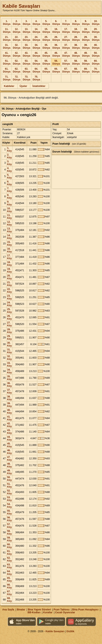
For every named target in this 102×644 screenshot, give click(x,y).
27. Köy (10, 324)
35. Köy (10, 378)
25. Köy (10, 311)
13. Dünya (27, 31)
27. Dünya (66, 38)
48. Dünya (76, 54)
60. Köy (10, 546)
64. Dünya (36, 70)
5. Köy (10, 176)
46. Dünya (56, 54)
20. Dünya (96, 31)
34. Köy (10, 371)
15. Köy (10, 244)
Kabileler (9, 86)
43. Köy (10, 432)
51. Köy (10, 485)
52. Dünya (17, 62)
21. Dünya (7, 38)
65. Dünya (46, 70)
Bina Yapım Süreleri (39, 610)
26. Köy (10, 317)
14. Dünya (36, 31)
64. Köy (10, 573)
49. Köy (10, 472)
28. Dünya (76, 38)
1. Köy (10, 149)
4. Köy (10, 170)
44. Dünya (36, 54)
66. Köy (10, 586)
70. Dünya (96, 70)
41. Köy (10, 418)
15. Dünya (46, 31)
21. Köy (10, 284)
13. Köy (10, 230)
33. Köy (10, 364)
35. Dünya (46, 46)
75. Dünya (36, 78)
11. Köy (10, 217)
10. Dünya (96, 23)
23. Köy (10, 297)
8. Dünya (76, 23)
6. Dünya (56, 23)
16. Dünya (56, 31)
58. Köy (10, 532)
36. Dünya (56, 46)
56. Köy (10, 519)
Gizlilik (70, 631)
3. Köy (10, 163)
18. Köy (10, 264)
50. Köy (10, 479)
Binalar (21, 610)
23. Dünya (27, 38)
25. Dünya (46, 38)
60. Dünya (96, 62)
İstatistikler (39, 86)
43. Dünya (27, 54)
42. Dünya (17, 54)
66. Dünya (56, 70)
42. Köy (10, 425)
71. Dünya (7, 78)
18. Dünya (76, 31)
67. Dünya (66, 70)
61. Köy (10, 553)
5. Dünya (46, 23)
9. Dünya (86, 23)
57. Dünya (66, 62)
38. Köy (10, 398)
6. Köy (10, 183)
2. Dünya (17, 23)
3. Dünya (27, 23)
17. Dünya (66, 31)
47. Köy (10, 459)
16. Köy (10, 250)
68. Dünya (76, 70)
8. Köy (10, 196)
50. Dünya (96, 54)
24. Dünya (36, 38)
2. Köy (10, 156)
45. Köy (10, 445)
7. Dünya (66, 23)
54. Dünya (36, 62)
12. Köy (10, 223)
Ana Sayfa (8, 610)
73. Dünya (27, 78)
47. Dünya (66, 54)
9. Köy (10, 203)
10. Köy (10, 210)
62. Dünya (17, 70)
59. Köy (10, 539)
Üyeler (23, 86)
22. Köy (10, 291)
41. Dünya (7, 54)
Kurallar (48, 612)
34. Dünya (36, 46)
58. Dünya (76, 62)
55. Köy (10, 512)
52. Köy (10, 492)
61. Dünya (7, 70)
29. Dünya (86, 38)
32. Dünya (17, 46)
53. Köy (10, 499)
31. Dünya (7, 46)
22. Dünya (17, 38)
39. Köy (10, 405)
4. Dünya (36, 23)
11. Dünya (7, 31)
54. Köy (10, 506)
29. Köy (10, 338)
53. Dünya (27, 62)
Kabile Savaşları (21, 6)
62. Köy (10, 559)
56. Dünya (56, 62)
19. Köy (10, 270)
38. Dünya (76, 46)
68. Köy (10, 600)
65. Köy (10, 579)
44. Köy (10, 438)
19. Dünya (86, 31)
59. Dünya (86, 62)
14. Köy (10, 237)
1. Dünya (7, 23)
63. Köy (10, 566)
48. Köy (10, 465)
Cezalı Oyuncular (65, 612)
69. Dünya (86, 70)
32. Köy (10, 358)
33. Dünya (27, 46)
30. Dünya (96, 38)
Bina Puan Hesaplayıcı (85, 610)
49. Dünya (86, 54)
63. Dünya (27, 70)
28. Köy (10, 331)
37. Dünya (66, 46)
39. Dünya (86, 46)
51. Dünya (7, 62)
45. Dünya (46, 54)
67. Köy (10, 593)
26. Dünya (56, 38)
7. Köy (10, 190)
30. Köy (10, 344)
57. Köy (10, 526)
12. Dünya (17, 31)
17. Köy (10, 257)
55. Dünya (46, 62)
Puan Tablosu (62, 610)
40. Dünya (96, 46)
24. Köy (10, 304)
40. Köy (10, 411)
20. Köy (10, 277)
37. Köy (10, 391)
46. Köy (10, 452)
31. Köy (10, 351)
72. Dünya (17, 78)
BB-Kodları (34, 612)
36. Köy (10, 385)
